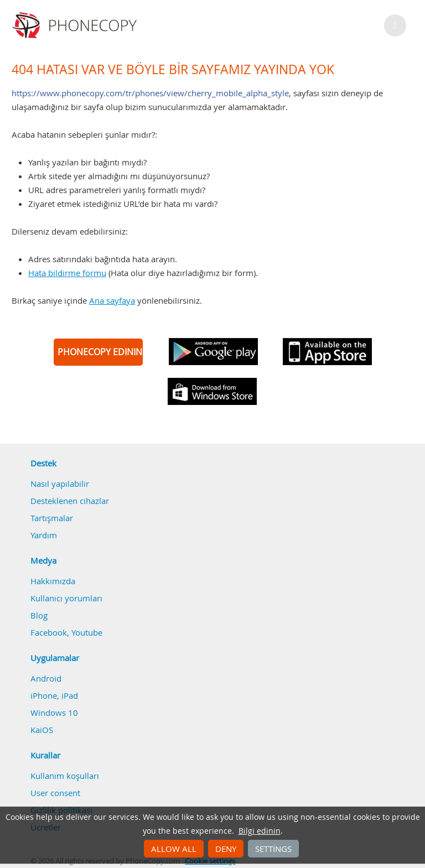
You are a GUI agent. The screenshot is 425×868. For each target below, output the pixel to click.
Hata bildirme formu (67, 273)
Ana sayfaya (112, 300)
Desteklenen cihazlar (70, 501)
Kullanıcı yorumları (66, 598)
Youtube (87, 632)
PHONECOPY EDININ (100, 352)
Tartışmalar (52, 518)
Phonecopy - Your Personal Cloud (76, 25)
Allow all (174, 849)
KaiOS (42, 730)
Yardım (44, 535)
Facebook (49, 632)
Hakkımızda (53, 581)
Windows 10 (54, 713)
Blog (39, 615)
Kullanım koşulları (65, 776)
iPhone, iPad (54, 695)
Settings (273, 849)
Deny (226, 849)
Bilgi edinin (260, 831)
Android (46, 678)
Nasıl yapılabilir (60, 484)
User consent (55, 793)
